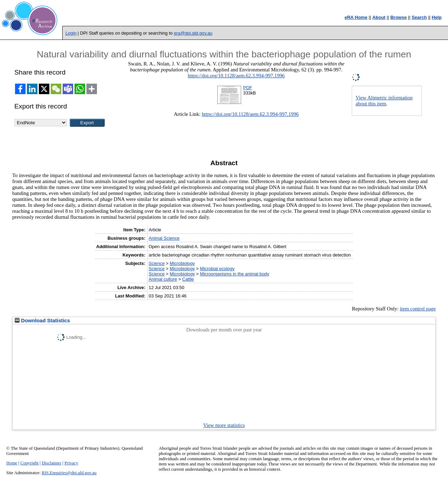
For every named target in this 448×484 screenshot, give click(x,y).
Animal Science (164, 238)
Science (157, 263)
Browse (398, 17)
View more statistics (224, 425)
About (379, 17)
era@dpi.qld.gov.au (193, 33)
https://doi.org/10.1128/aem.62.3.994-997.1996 (236, 76)
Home (12, 463)
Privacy (71, 463)
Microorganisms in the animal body (234, 274)
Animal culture (163, 279)
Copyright (29, 463)
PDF (248, 88)
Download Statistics (42, 321)
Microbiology (182, 263)
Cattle (188, 279)
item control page (418, 309)
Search (419, 17)
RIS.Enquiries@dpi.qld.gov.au (69, 473)
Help (437, 17)
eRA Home (356, 17)
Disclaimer (51, 463)
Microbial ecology (217, 269)
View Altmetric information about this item (384, 101)
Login (71, 33)
